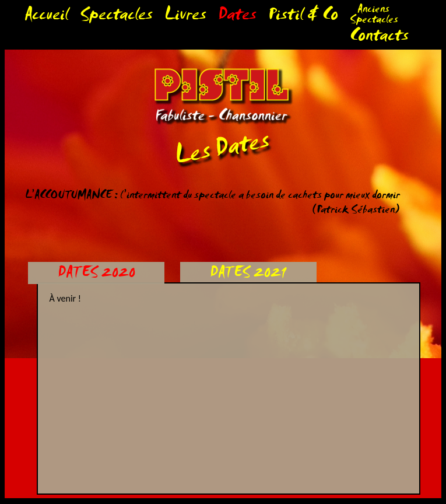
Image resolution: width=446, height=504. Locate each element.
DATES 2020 (96, 274)
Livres (185, 17)
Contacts (379, 38)
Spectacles (116, 17)
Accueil (46, 17)
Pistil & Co (303, 17)
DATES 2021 (248, 274)
